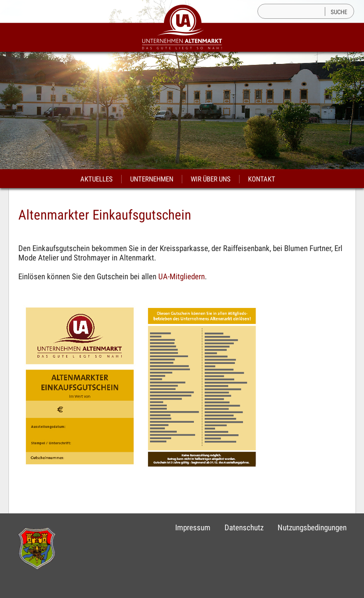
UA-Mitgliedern (182, 276)
